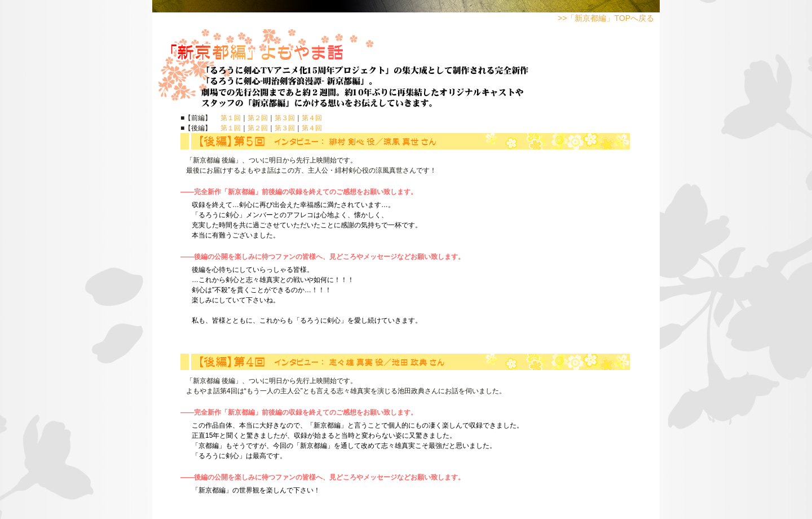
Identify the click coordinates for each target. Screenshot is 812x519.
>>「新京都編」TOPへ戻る (606, 18)
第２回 (258, 118)
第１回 (231, 118)
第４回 (312, 118)
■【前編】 (200, 118)
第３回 (285, 118)
